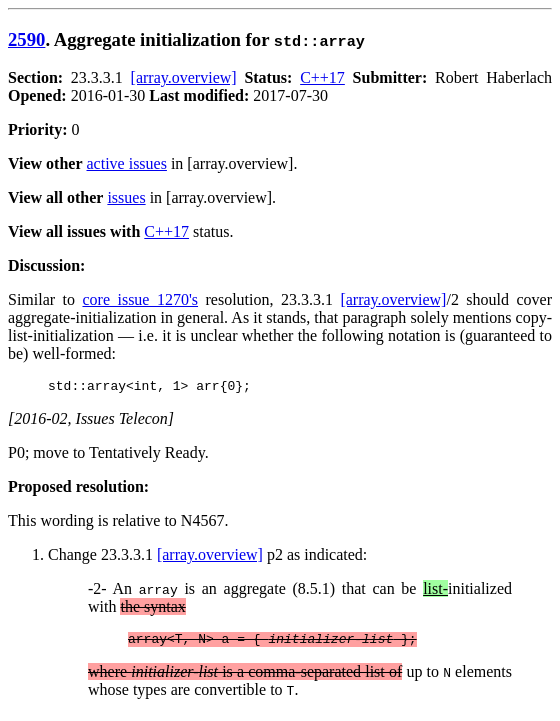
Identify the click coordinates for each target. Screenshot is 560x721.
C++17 (322, 77)
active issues (127, 163)
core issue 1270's (140, 299)
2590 (26, 39)
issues (126, 197)
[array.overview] (184, 77)
